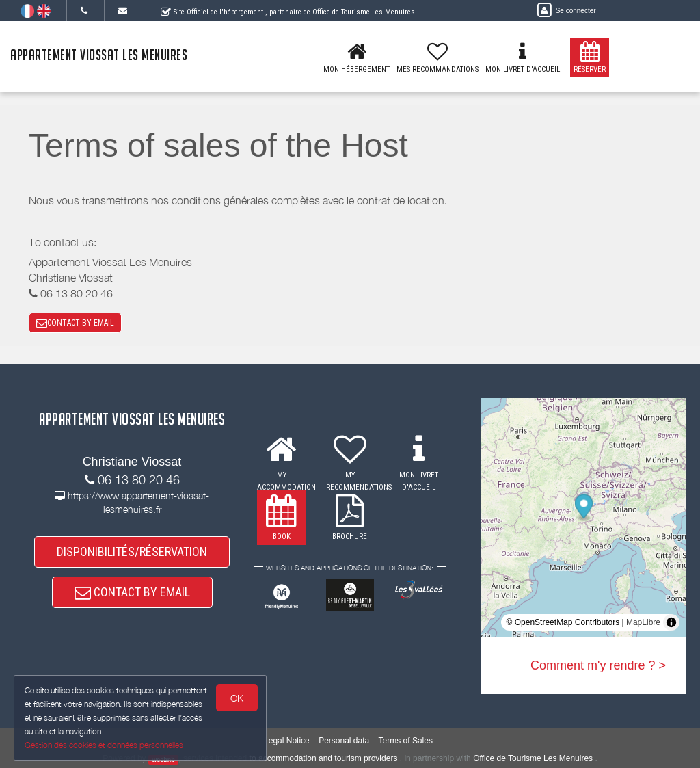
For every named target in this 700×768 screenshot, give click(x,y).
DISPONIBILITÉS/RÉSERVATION (132, 552)
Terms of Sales (406, 741)
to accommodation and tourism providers (324, 758)
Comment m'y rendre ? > (598, 665)
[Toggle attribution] (671, 622)
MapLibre (643, 622)
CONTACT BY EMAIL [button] (75, 323)
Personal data (344, 741)
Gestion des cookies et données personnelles (104, 745)
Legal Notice (287, 741)
